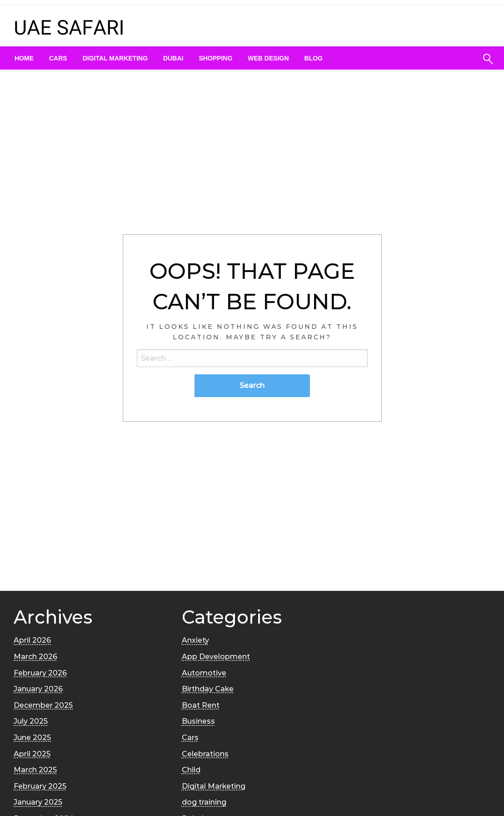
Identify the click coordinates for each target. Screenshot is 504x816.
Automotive (204, 673)
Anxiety (195, 640)
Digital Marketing (115, 58)
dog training (204, 802)
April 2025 (32, 754)
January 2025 (38, 802)
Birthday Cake (208, 689)
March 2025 (35, 770)
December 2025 (43, 705)
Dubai (173, 58)
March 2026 (35, 657)
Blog (314, 58)
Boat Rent (201, 705)
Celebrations (205, 754)
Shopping (215, 58)
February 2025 (40, 786)
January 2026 (38, 689)
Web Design (268, 58)
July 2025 (31, 721)
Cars (58, 58)
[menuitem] (24, 58)
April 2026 (32, 640)
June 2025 (32, 738)
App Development (216, 657)
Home (24, 58)
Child (191, 770)
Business (198, 721)
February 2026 (40, 673)
